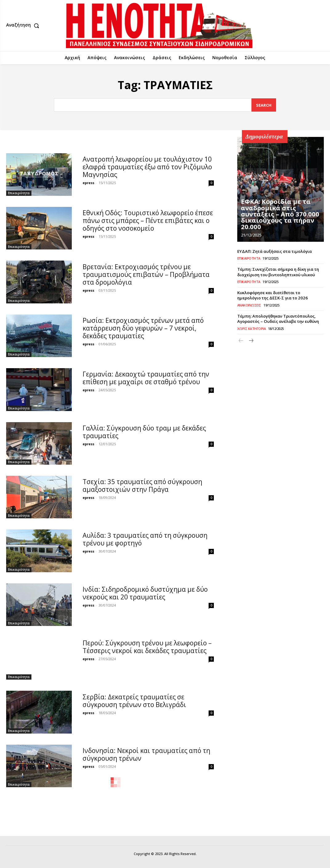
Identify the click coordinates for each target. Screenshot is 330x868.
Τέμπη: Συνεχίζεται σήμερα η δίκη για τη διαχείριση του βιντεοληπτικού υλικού (278, 272)
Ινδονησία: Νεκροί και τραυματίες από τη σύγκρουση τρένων (146, 754)
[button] (24, 26)
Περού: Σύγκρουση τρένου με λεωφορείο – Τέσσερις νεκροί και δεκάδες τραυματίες (147, 647)
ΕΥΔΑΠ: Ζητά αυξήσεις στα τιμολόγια (274, 251)
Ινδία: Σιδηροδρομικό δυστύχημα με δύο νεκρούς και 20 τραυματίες (145, 593)
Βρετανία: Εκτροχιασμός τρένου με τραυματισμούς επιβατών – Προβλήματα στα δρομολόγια (146, 274)
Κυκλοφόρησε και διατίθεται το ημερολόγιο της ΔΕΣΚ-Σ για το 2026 (280, 295)
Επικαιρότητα (19, 193)
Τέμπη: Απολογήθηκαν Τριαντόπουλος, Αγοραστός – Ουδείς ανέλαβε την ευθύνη (278, 318)
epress (88, 183)
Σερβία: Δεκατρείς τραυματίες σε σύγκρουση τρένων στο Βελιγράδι (134, 701)
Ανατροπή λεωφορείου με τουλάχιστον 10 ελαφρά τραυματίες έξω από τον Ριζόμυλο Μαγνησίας (147, 167)
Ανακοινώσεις (249, 304)
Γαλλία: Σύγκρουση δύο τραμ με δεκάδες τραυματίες (144, 432)
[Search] (264, 105)
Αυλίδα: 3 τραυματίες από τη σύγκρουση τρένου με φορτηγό (145, 539)
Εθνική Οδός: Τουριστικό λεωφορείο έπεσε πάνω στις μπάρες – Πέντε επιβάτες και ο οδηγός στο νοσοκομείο (148, 220)
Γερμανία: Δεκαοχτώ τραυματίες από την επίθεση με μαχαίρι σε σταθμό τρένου (146, 378)
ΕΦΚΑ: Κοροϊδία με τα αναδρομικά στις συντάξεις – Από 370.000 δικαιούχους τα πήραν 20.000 (280, 219)
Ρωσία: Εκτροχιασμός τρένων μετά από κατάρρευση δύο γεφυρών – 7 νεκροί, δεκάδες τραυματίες (143, 328)
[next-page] (251, 340)
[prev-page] (241, 340)
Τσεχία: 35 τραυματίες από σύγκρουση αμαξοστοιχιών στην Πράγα (142, 485)
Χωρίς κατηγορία (252, 327)
